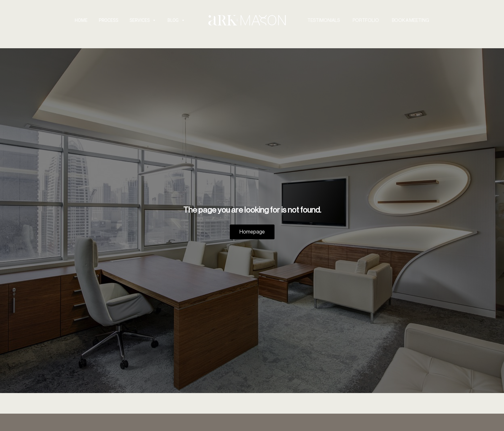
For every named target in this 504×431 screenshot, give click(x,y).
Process (108, 20)
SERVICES (143, 20)
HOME (81, 20)
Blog (176, 20)
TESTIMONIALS (324, 20)
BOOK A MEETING (410, 20)
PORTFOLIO (366, 20)
